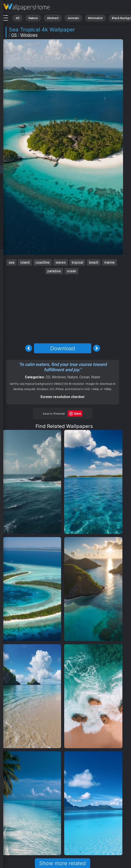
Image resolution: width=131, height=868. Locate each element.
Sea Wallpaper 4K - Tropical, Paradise (26, 7)
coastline (43, 262)
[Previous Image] (29, 348)
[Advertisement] (63, 309)
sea (11, 262)
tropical (77, 262)
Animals (68, 18)
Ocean (84, 377)
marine (109, 262)
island (25, 262)
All (17, 18)
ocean (71, 271)
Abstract (49, 18)
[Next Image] (97, 348)
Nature (31, 18)
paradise (54, 271)
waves (61, 262)
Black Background (114, 18)
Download (63, 348)
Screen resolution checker (63, 397)
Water (96, 377)
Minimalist (87, 18)
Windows (29, 35)
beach (94, 262)
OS (14, 35)
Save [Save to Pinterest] (78, 414)
